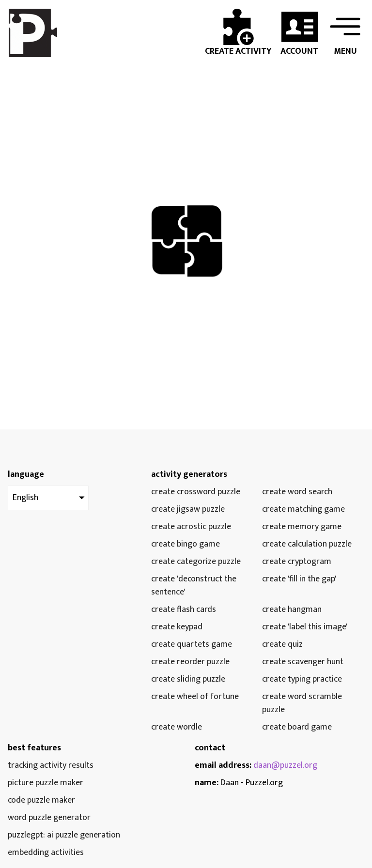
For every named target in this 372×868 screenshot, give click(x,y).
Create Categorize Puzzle (196, 562)
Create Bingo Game (186, 544)
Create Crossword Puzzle (196, 492)
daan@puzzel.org (285, 765)
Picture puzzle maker (46, 783)
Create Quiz (282, 645)
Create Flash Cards (184, 610)
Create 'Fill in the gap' (299, 579)
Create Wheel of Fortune (195, 697)
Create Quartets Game (192, 645)
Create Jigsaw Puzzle (188, 510)
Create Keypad (177, 627)
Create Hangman (292, 610)
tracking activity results (51, 766)
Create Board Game (297, 727)
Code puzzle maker (41, 800)
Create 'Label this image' (305, 627)
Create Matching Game (303, 510)
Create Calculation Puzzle (307, 544)
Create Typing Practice (302, 679)
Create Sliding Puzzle (188, 679)
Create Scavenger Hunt (303, 662)
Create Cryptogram (297, 562)
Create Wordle (177, 727)
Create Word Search (297, 492)
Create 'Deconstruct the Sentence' (194, 586)
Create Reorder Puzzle (190, 662)
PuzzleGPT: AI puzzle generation (64, 835)
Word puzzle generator (49, 818)
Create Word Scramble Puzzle (302, 703)
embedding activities (46, 853)
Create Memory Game (302, 527)
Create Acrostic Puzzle (191, 527)
